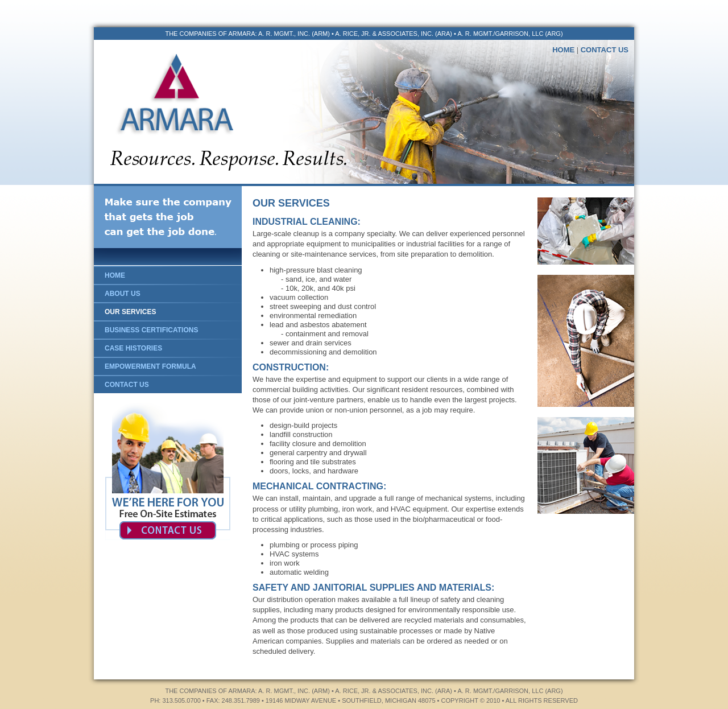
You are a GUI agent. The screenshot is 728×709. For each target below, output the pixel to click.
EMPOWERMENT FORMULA (150, 366)
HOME (563, 50)
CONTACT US (605, 50)
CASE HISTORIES (133, 348)
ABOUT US (123, 294)
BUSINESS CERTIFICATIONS (151, 330)
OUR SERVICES (130, 312)
